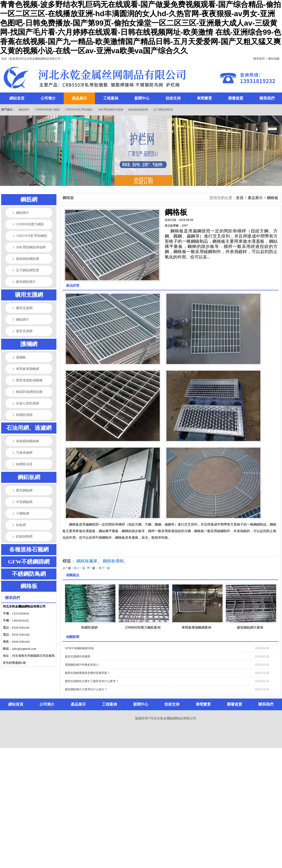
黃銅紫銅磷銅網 (27, 441)
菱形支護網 (24, 331)
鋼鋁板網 (29, 477)
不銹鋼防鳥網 (29, 574)
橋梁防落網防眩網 (29, 392)
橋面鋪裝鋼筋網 (138, 110)
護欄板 (21, 357)
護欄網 (29, 344)
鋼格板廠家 (87, 561)
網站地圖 (274, 59)
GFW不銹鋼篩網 (29, 562)
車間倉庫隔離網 (27, 369)
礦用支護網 (29, 295)
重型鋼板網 (24, 490)
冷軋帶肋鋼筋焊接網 (110, 110)
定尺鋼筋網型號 (163, 110)
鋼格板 (29, 586)
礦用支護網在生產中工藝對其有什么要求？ (92, 681)
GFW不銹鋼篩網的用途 (79, 648)
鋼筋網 (29, 200)
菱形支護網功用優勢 (78, 657)
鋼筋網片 (24, 110)
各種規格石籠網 (29, 549)
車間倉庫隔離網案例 (196, 627)
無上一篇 (79, 568)
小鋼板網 (23, 513)
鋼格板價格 (113, 561)
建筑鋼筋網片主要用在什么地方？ (86, 689)
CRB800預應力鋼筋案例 (143, 627)
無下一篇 (104, 568)
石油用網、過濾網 (29, 428)
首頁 (240, 198)
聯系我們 (259, 59)
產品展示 (255, 198)
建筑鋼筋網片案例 (250, 627)
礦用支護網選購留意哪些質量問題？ (87, 673)
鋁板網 (21, 525)
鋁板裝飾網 (24, 536)
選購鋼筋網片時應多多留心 (82, 665)
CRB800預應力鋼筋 (47, 110)
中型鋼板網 (24, 502)
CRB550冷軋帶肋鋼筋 (79, 110)
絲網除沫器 (24, 464)
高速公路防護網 (27, 403)
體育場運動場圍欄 (29, 380)
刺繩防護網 (24, 415)
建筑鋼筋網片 (26, 282)
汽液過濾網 (24, 453)
